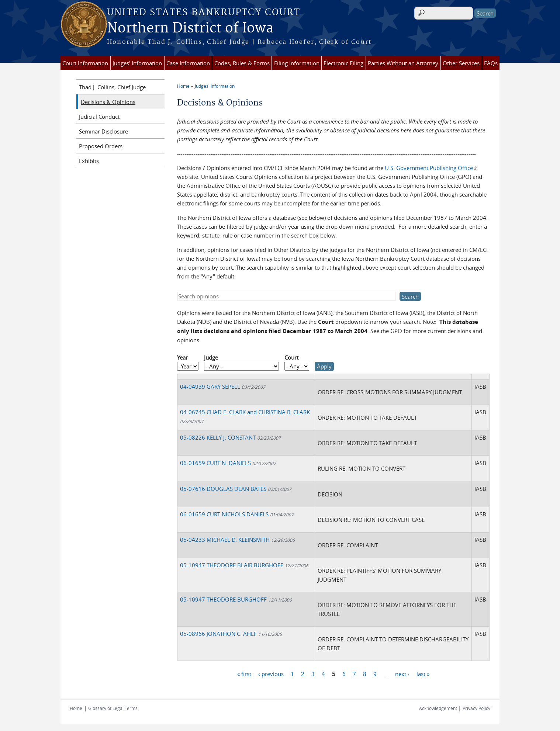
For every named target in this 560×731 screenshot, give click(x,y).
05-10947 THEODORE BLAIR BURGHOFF (244, 565)
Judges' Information (137, 63)
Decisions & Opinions (108, 102)
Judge (211, 357)
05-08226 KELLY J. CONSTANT (230, 437)
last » (423, 674)
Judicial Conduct (99, 117)
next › (402, 674)
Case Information (188, 63)
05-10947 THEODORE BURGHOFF (236, 599)
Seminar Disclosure (103, 131)
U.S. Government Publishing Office (431, 168)
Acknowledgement (439, 708)
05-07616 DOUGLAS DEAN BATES (236, 489)
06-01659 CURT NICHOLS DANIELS (237, 514)
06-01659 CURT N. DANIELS (228, 463)
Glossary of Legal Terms (113, 708)
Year (182, 357)
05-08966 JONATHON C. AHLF (231, 634)
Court (291, 357)
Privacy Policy (476, 708)
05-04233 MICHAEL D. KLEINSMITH (237, 540)
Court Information (85, 63)
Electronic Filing (343, 63)
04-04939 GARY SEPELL (223, 387)
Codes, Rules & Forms (242, 63)
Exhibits (89, 161)
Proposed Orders (101, 146)
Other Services (461, 63)
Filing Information (297, 63)
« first (244, 674)
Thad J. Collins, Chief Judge (112, 87)
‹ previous (271, 674)
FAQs (491, 63)
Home (183, 86)
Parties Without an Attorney (403, 63)
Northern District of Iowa (190, 28)
